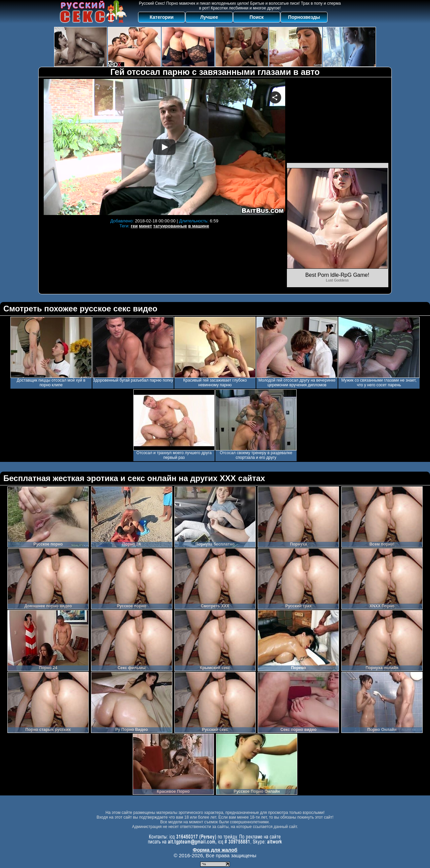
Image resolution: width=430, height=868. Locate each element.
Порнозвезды (304, 17)
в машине (199, 226)
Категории (162, 17)
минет (146, 226)
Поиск (257, 17)
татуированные (170, 226)
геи (134, 226)
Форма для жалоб (215, 850)
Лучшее (209, 17)
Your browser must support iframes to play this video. (164, 147)
